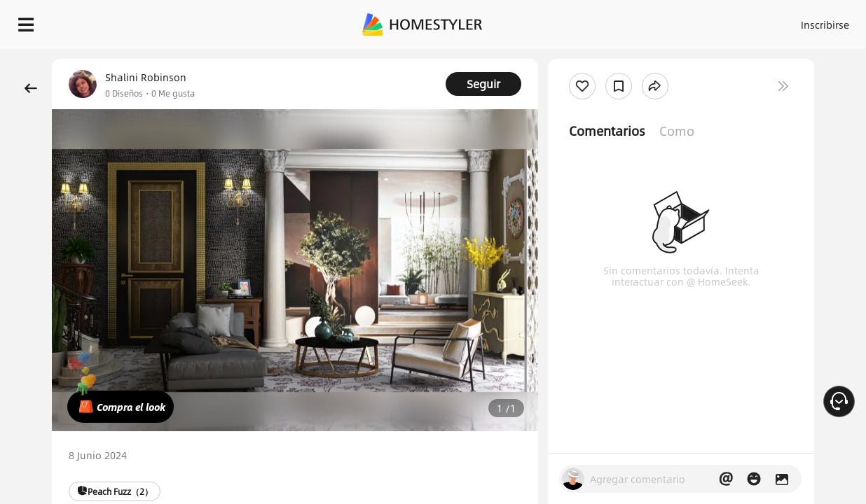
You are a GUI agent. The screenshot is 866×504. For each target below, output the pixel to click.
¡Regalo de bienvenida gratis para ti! (565, 59)
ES (725, 21)
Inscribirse (674, 21)
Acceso (620, 21)
